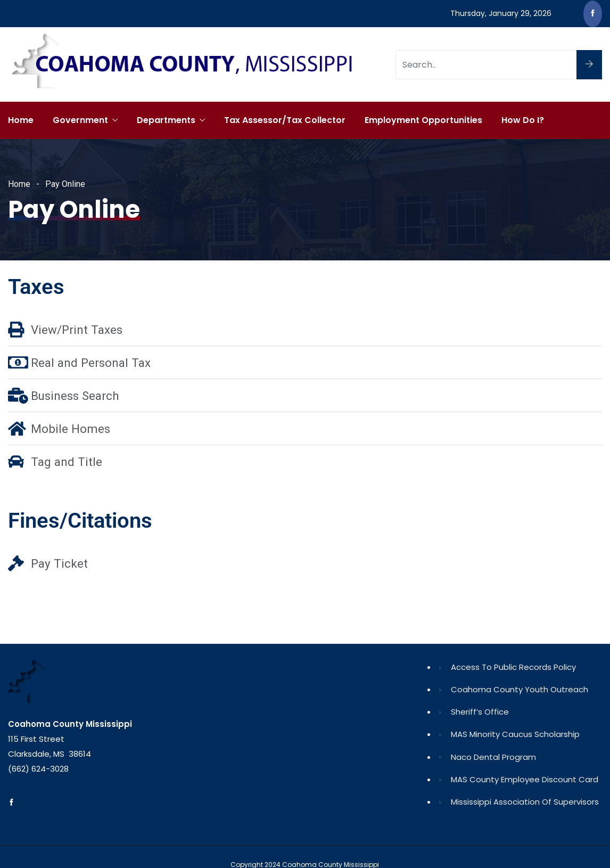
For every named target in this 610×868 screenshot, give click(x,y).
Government (80, 120)
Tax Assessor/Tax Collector (285, 120)
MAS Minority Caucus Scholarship (515, 734)
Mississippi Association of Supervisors (525, 802)
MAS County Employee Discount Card (525, 779)
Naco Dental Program (493, 757)
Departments (166, 120)
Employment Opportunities (423, 120)
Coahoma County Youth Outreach (520, 689)
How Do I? (523, 120)
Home (21, 120)
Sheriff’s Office (480, 712)
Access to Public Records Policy (513, 667)
